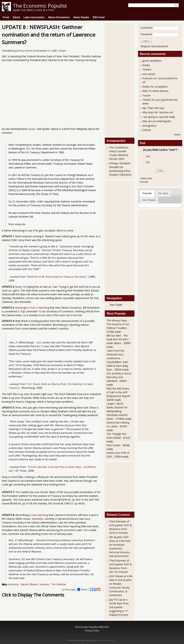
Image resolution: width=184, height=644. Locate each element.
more (177, 134)
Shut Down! (113, 445)
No (148, 162)
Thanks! (147, 69)
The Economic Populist (40, 6)
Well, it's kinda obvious (155, 91)
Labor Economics (34, 17)
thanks (146, 65)
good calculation (152, 61)
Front (6, 17)
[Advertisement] (121, 79)
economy (13, 584)
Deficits (147, 130)
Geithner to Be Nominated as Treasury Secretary (57, 277)
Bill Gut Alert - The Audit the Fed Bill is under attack (118, 339)
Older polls (146, 178)
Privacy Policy (92, 630)
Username (147, 28)
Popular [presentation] (147, 193)
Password (146, 34)
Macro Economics (59, 17)
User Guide (116, 305)
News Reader (81, 17)
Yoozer (146, 95)
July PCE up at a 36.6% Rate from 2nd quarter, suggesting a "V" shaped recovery (119, 607)
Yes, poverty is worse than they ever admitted (119, 377)
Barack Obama (29, 584)
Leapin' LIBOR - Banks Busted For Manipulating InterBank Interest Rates (117, 411)
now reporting (40, 515)
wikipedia (20, 224)
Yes (148, 156)
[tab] (147, 193)
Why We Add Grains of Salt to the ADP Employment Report (118, 392)
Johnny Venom (24, 51)
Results (144, 182)
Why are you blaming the (157, 121)
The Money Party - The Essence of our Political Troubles (118, 324)
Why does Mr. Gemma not (158, 112)
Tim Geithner (59, 584)
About (16, 17)
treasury (44, 584)
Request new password (154, 46)
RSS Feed (99, 17)
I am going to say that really (159, 117)
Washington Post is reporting (32, 308)
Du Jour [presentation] (163, 193)
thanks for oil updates (155, 87)
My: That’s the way (153, 108)
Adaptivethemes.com (105, 640)
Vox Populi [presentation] (149, 200)
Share (82, 589)
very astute (149, 74)
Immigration (149, 126)
